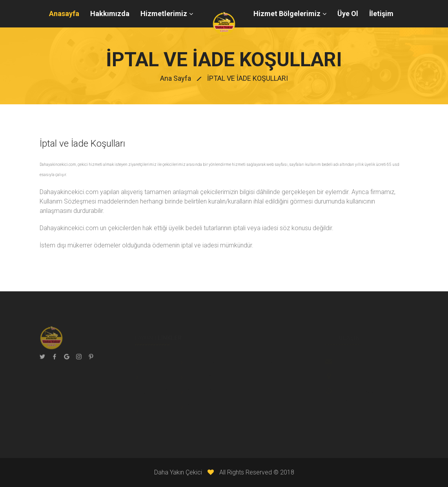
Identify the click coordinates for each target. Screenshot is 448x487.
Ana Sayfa (176, 78)
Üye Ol (348, 14)
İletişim (381, 14)
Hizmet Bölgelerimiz (287, 14)
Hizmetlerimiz (164, 14)
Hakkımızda (110, 14)
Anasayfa (64, 14)
